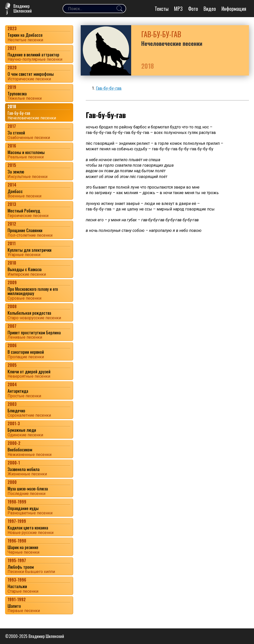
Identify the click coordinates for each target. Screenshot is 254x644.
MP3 (178, 9)
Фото (193, 9)
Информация (234, 9)
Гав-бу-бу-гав (109, 88)
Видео (210, 9)
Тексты (162, 9)
